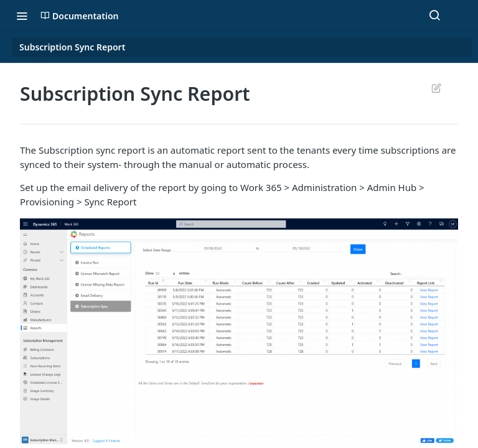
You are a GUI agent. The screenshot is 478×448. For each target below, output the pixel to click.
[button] (239, 330)
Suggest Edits (436, 88)
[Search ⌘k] (434, 16)
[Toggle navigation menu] (22, 16)
